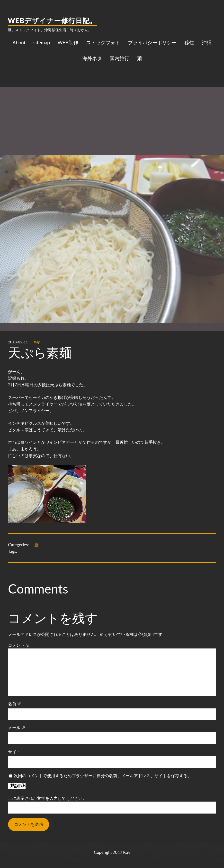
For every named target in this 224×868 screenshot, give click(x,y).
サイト (14, 752)
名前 (15, 704)
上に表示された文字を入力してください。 (47, 798)
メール (17, 728)
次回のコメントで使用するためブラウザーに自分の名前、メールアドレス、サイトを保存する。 (103, 776)
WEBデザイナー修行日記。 (52, 20)
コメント (19, 645)
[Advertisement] (112, 104)
